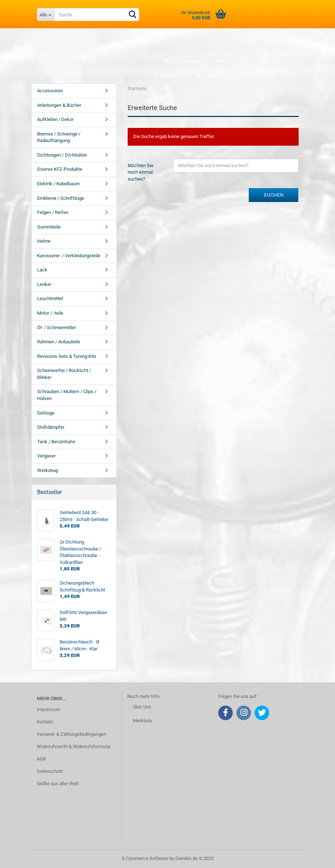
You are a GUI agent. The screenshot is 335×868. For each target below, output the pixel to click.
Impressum (49, 709)
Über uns (225, 61)
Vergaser (46, 456)
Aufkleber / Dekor (55, 119)
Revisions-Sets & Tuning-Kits (67, 356)
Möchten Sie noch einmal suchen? (141, 172)
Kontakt (45, 722)
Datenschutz (50, 771)
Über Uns (142, 707)
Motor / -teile (50, 313)
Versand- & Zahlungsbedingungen (71, 734)
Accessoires (50, 91)
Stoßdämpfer (51, 427)
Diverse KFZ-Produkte (60, 169)
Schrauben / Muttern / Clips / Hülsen (67, 395)
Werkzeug (47, 470)
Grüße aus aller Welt (58, 784)
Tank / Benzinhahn (56, 442)
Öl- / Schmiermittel (56, 328)
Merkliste (169, 76)
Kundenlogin (216, 76)
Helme (44, 241)
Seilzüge (46, 413)
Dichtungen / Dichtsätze (62, 155)
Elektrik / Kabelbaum (58, 184)
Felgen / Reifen (53, 212)
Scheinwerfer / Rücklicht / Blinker (64, 374)
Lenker (44, 284)
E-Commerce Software (145, 858)
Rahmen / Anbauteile (59, 342)
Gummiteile (49, 227)
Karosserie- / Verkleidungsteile (69, 256)
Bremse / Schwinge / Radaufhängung (59, 137)
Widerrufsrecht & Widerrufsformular (74, 746)
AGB (41, 759)
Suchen (274, 195)
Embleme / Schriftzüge (61, 198)
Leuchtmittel (50, 298)
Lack (42, 270)
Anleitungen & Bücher (59, 105)
